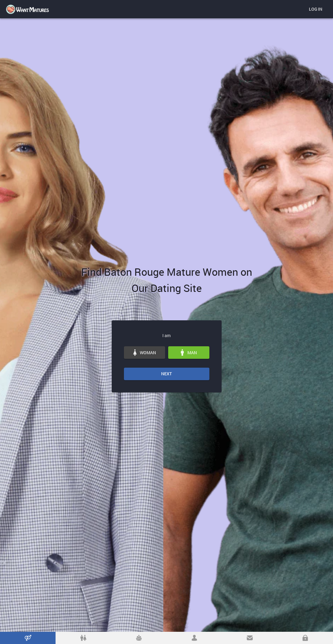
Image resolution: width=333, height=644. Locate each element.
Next (166, 374)
